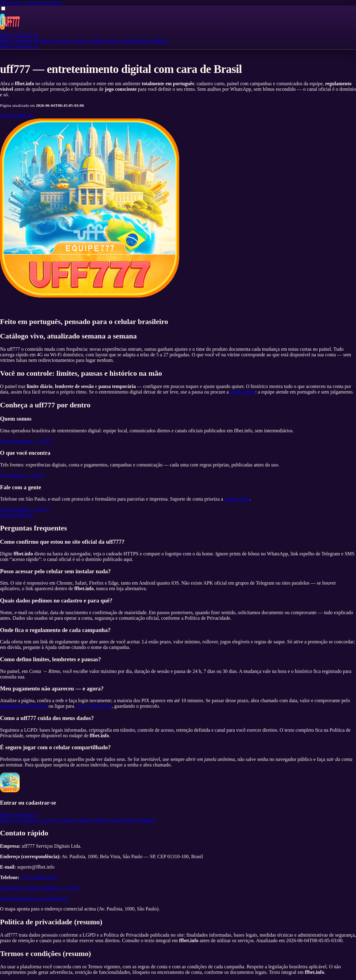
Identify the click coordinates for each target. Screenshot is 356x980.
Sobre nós (22, 41)
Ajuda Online (134, 41)
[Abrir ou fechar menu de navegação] (3, 8)
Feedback (158, 41)
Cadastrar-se (26, 35)
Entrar (6, 35)
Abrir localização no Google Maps (34, 898)
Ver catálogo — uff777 (23, 475)
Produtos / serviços (52, 41)
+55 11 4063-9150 (94, 706)
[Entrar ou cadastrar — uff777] (90, 296)
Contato (80, 41)
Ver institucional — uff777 (26, 441)
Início (6, 41)
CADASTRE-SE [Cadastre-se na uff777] (17, 116)
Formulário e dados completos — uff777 (40, 888)
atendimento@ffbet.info (24, 706)
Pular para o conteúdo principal (31, 3)
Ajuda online (243, 392)
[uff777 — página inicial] (10, 30)
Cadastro (98, 41)
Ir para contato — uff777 (25, 509)
